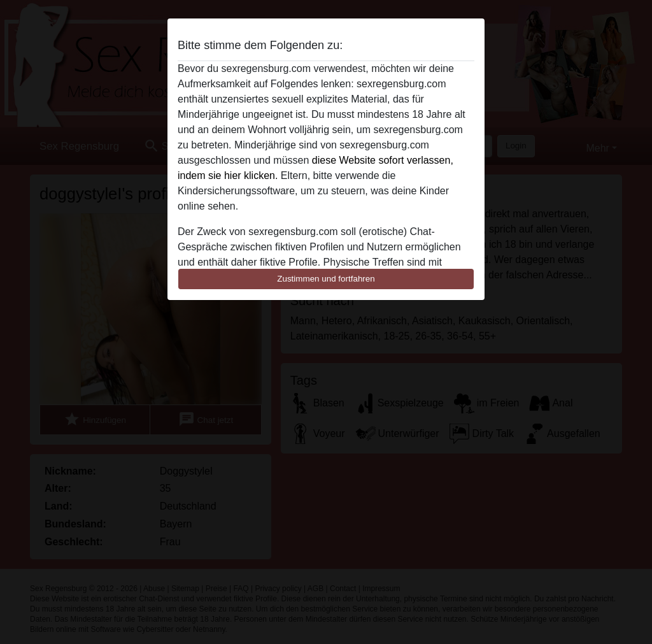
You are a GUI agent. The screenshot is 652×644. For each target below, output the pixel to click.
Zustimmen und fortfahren (326, 279)
